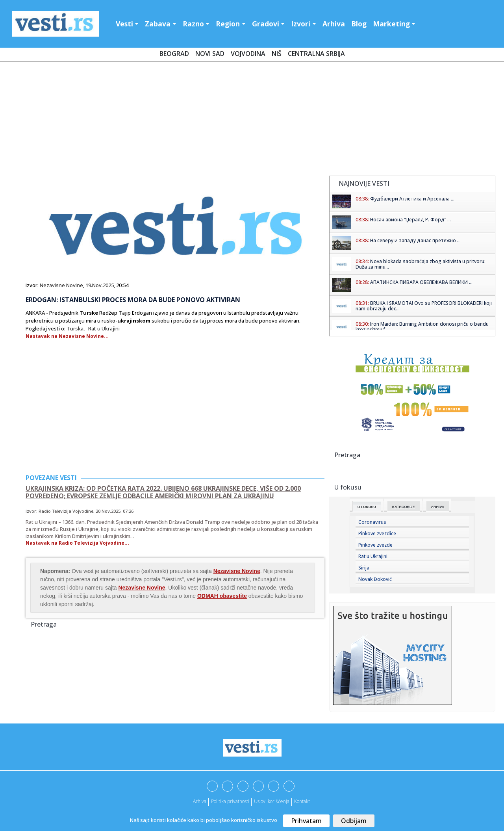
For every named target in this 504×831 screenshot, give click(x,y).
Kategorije (404, 507)
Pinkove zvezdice (377, 533)
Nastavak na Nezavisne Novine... (67, 336)
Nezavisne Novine (61, 285)
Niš (277, 54)
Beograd (174, 54)
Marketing (391, 24)
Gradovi (266, 24)
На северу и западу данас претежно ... (415, 240)
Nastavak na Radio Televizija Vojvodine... (77, 543)
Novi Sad (210, 54)
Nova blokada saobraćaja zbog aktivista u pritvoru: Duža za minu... (421, 264)
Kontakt (302, 801)
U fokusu (367, 507)
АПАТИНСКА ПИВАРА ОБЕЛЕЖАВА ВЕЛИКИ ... (421, 282)
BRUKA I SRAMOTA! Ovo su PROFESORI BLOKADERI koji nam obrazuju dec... (424, 306)
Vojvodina (248, 54)
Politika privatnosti (230, 801)
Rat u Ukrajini (104, 328)
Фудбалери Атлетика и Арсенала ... (412, 199)
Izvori (301, 24)
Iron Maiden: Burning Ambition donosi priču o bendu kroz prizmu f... (422, 327)
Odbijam (354, 821)
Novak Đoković (375, 579)
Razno (193, 24)
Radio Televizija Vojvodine (66, 511)
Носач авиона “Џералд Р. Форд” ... (410, 220)
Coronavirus (372, 522)
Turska (75, 328)
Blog (359, 24)
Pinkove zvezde (375, 545)
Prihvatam (306, 821)
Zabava (158, 24)
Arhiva (334, 24)
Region (228, 24)
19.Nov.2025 (100, 285)
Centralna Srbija (316, 54)
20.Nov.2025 (108, 511)
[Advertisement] (252, 120)
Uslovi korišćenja (272, 801)
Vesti (124, 24)
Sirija (364, 568)
